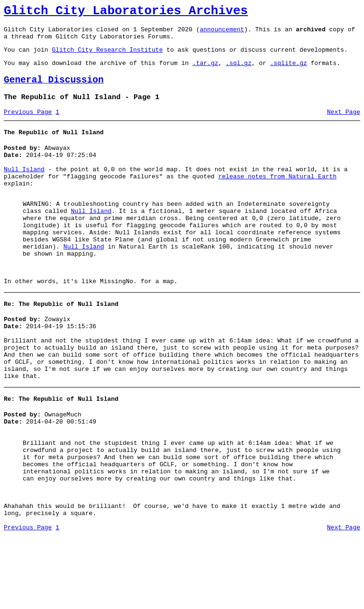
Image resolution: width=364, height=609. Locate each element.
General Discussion (54, 90)
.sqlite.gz (289, 71)
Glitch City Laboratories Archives (126, 12)
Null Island (24, 188)
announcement (222, 33)
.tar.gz (205, 71)
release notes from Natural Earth (277, 196)
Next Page (344, 125)
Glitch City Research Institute (107, 56)
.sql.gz (239, 71)
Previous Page (28, 125)
